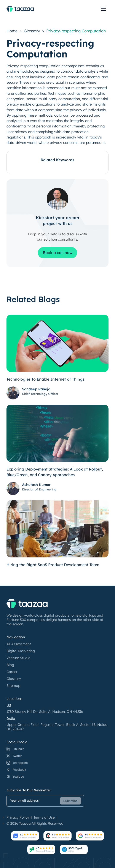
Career (12, 672)
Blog (10, 665)
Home (12, 31)
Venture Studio (18, 658)
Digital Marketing (21, 651)
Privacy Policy (18, 817)
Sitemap (13, 686)
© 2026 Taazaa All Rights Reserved (35, 823)
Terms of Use (44, 817)
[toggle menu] (103, 9)
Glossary (32, 31)
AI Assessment (19, 644)
